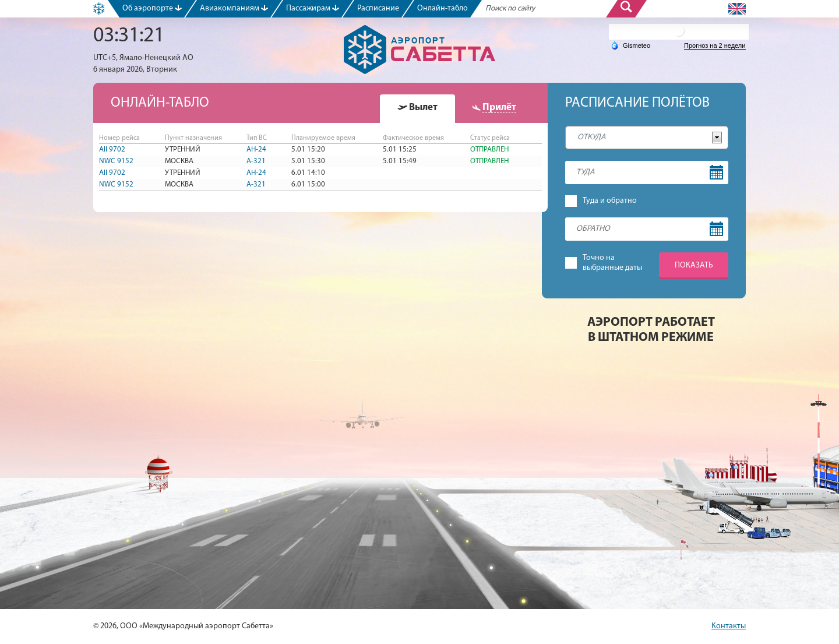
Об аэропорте (152, 8)
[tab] (417, 109)
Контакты (729, 626)
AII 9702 (112, 149)
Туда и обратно (610, 201)
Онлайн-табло (443, 8)
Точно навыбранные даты (612, 263)
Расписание (378, 8)
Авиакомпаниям (234, 8)
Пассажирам (313, 8)
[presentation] (417, 108)
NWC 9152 (116, 161)
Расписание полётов (637, 103)
